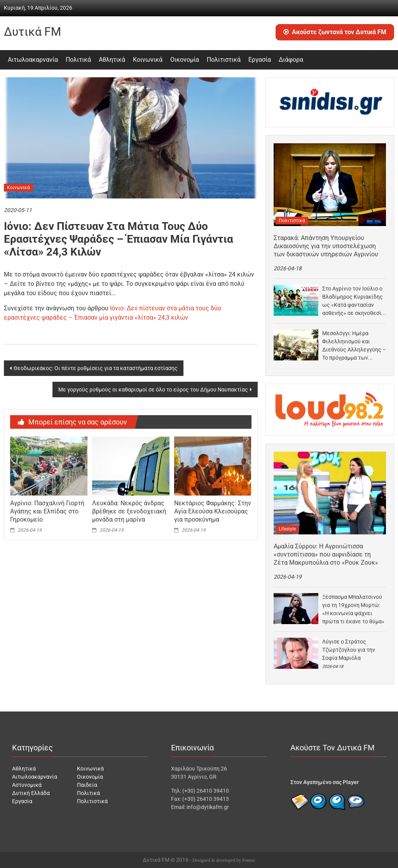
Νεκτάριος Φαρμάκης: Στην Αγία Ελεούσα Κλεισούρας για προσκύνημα (213, 511)
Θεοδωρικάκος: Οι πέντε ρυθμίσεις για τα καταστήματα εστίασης (96, 368)
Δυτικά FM (32, 32)
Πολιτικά (78, 60)
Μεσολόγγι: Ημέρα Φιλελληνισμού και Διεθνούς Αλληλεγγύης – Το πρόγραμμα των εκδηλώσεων (354, 346)
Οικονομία (185, 60)
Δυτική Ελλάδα (31, 793)
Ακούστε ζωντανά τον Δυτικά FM (335, 32)
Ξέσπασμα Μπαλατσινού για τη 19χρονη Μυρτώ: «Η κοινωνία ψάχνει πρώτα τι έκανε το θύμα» (353, 609)
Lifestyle (287, 529)
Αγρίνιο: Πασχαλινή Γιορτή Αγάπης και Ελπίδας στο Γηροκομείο (47, 511)
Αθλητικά (112, 60)
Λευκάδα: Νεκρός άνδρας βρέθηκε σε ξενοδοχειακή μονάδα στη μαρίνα (129, 511)
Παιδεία (87, 785)
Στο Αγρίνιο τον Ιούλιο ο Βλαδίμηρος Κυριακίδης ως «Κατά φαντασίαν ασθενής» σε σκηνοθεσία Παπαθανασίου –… (353, 301)
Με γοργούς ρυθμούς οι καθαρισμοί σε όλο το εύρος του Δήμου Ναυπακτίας (153, 390)
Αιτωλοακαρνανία (33, 60)
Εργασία (260, 60)
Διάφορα (291, 60)
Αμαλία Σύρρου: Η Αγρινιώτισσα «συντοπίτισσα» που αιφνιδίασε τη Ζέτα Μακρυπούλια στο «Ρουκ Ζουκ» (326, 554)
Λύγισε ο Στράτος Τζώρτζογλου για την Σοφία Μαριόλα (349, 650)
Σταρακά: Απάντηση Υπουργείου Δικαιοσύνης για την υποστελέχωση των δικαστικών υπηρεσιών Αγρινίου (326, 246)
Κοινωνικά (148, 60)
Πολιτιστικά (224, 60)
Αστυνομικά (27, 785)
